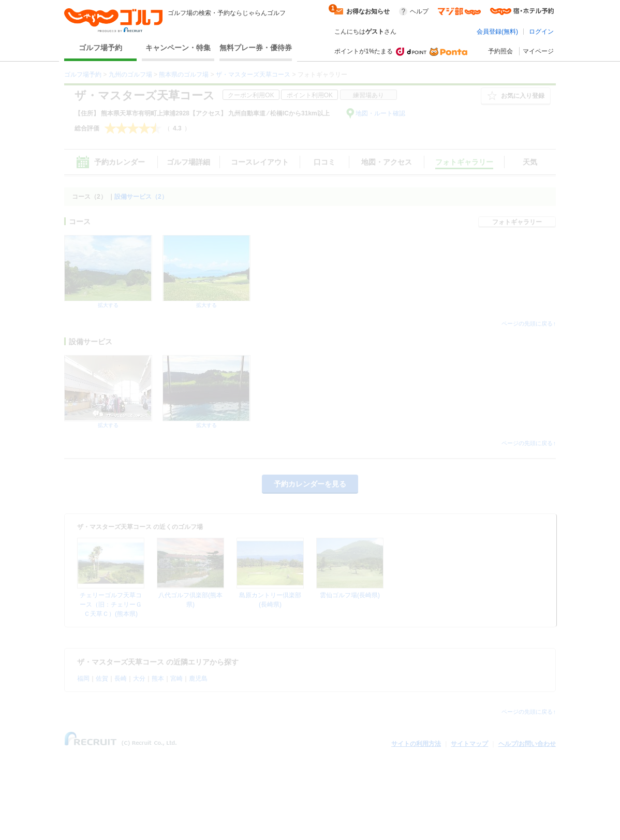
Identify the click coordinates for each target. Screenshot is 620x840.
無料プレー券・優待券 (256, 48)
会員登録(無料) (497, 32)
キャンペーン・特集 (178, 48)
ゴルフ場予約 (100, 48)
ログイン (541, 32)
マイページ (538, 51)
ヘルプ (419, 11)
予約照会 (500, 51)
